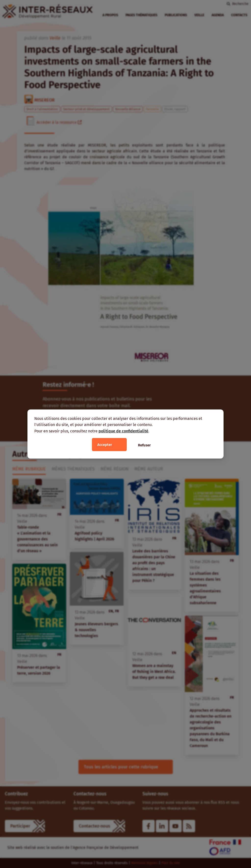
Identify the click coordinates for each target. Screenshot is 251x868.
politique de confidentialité (123, 431)
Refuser (144, 445)
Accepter (105, 445)
